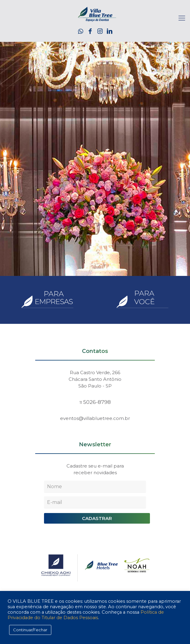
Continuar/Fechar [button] (30, 630)
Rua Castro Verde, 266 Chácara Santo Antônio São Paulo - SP (95, 379)
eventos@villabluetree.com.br (95, 418)
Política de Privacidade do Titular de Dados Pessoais (86, 615)
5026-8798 (95, 402)
